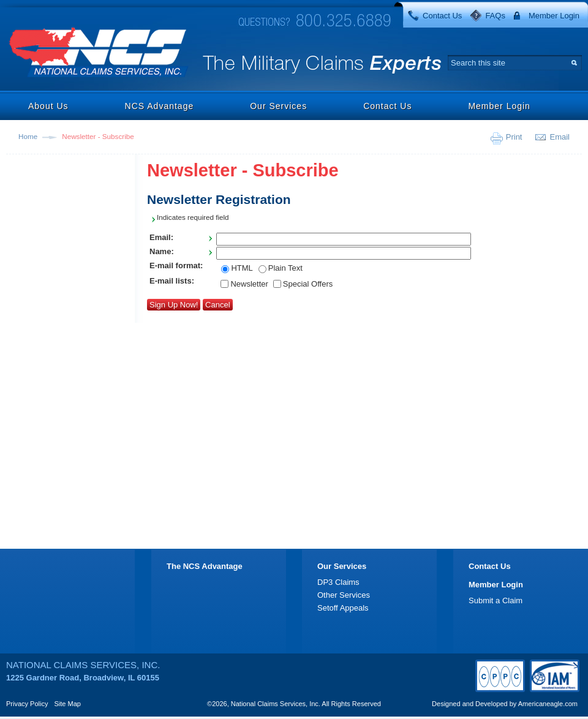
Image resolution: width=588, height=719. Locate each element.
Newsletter (249, 284)
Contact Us (442, 16)
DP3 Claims (338, 582)
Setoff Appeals (343, 608)
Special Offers (308, 284)
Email (560, 137)
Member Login (554, 16)
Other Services (344, 595)
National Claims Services (99, 54)
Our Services (278, 106)
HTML (242, 268)
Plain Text (285, 268)
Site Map (68, 704)
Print (514, 137)
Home (28, 136)
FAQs (495, 16)
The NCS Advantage (205, 566)
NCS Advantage (160, 106)
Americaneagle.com (548, 704)
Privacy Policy (27, 704)
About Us (48, 106)
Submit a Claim (496, 600)
